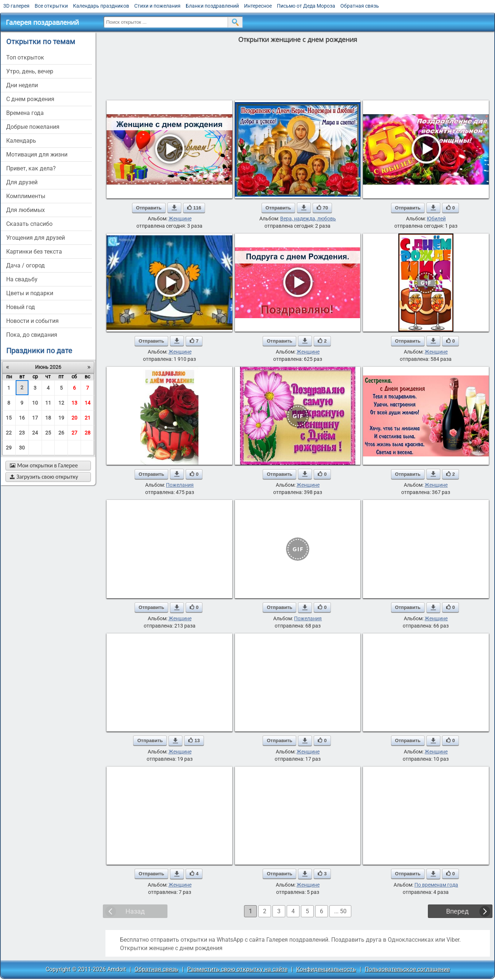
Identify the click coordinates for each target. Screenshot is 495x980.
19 (61, 418)
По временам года (436, 885)
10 (35, 403)
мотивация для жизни (37, 155)
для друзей (22, 182)
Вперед (457, 911)
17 (35, 418)
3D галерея (16, 6)
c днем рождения (30, 99)
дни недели (22, 85)
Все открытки (51, 6)
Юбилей (436, 219)
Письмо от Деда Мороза (306, 6)
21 (88, 418)
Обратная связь (360, 6)
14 (88, 403)
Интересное (258, 6)
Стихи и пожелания (157, 6)
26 (61, 433)
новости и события (32, 321)
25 (48, 433)
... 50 (340, 911)
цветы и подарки (30, 293)
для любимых (26, 210)
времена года (25, 113)
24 (35, 433)
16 (22, 418)
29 (9, 448)
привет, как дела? (31, 168)
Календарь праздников (101, 6)
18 (48, 418)
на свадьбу (22, 279)
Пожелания (180, 485)
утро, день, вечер (30, 71)
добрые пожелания (33, 127)
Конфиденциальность (326, 969)
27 (74, 433)
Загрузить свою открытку (44, 477)
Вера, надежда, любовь (308, 219)
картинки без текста (34, 252)
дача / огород (26, 265)
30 (22, 448)
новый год (21, 307)
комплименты (26, 196)
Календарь (21, 141)
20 (74, 418)
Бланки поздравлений (212, 6)
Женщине (180, 219)
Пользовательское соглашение (407, 969)
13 (74, 403)
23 (22, 433)
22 (9, 433)
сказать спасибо (29, 224)
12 (61, 403)
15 (9, 418)
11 (48, 403)
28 (88, 433)
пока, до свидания (32, 335)
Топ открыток (25, 57)
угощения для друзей (36, 238)
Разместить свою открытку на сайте (237, 969)
